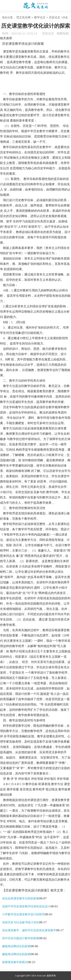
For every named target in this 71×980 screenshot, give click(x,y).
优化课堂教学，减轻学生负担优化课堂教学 (29, 930)
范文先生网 (23, 17)
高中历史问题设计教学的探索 (21, 938)
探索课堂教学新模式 (15, 962)
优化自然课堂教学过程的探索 (21, 898)
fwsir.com (41, 976)
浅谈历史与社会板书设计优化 (21, 922)
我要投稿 (63, 33)
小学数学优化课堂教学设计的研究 (23, 914)
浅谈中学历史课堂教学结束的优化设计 (26, 906)
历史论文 (55, 17)
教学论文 (40, 17)
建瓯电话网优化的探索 (16, 946)
